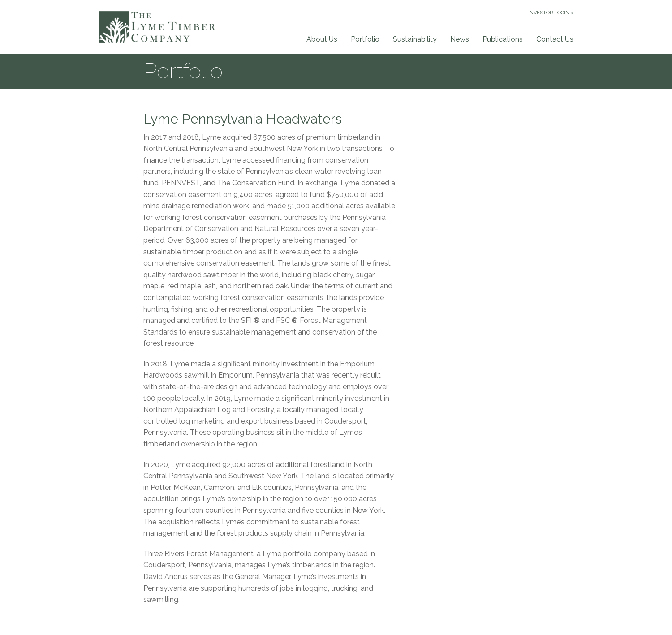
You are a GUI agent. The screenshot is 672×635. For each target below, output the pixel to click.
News (460, 39)
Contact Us (555, 39)
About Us (322, 39)
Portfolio (365, 39)
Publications (503, 39)
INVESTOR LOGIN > (551, 13)
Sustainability (415, 39)
